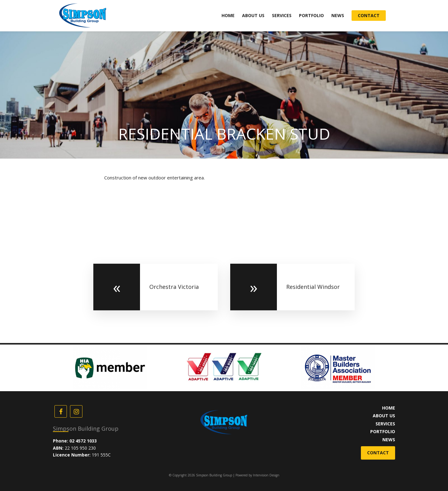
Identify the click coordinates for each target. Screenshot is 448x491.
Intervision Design (266, 475)
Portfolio (311, 15)
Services (282, 15)
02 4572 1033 (83, 441)
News (338, 15)
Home (228, 15)
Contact (369, 15)
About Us (253, 15)
